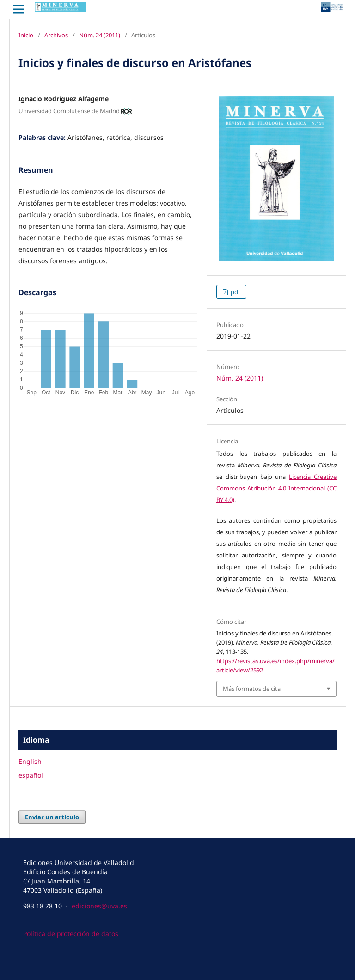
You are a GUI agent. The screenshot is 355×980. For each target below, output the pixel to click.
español (31, 775)
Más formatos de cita (252, 689)
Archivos (56, 35)
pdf (235, 292)
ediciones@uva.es (99, 906)
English (30, 761)
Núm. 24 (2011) (100, 35)
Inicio (26, 35)
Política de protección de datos (71, 934)
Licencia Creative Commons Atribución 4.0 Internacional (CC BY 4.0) (276, 488)
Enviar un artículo (52, 817)
